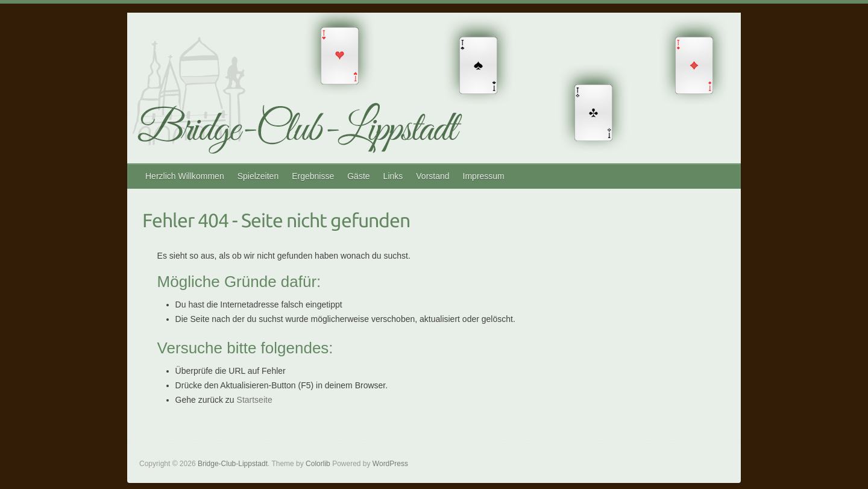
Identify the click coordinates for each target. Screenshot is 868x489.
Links (393, 176)
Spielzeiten (258, 176)
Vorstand (432, 176)
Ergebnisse (313, 176)
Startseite (255, 400)
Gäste (358, 176)
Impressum (484, 176)
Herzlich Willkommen (185, 176)
